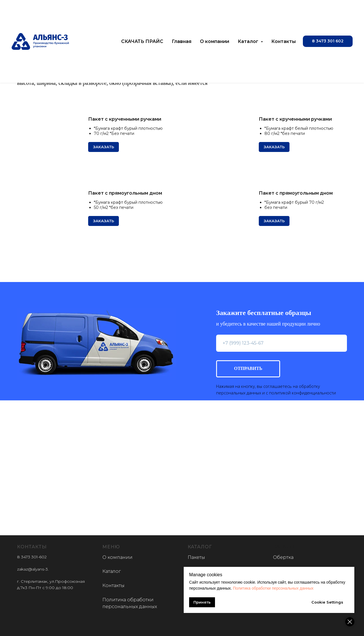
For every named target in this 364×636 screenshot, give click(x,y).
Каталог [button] (249, 41)
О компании (215, 41)
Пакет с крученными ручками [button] (125, 119)
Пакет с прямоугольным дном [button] (125, 193)
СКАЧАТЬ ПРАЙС (142, 41)
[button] (328, 41)
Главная (182, 41)
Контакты (284, 41)
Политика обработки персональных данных (273, 588)
